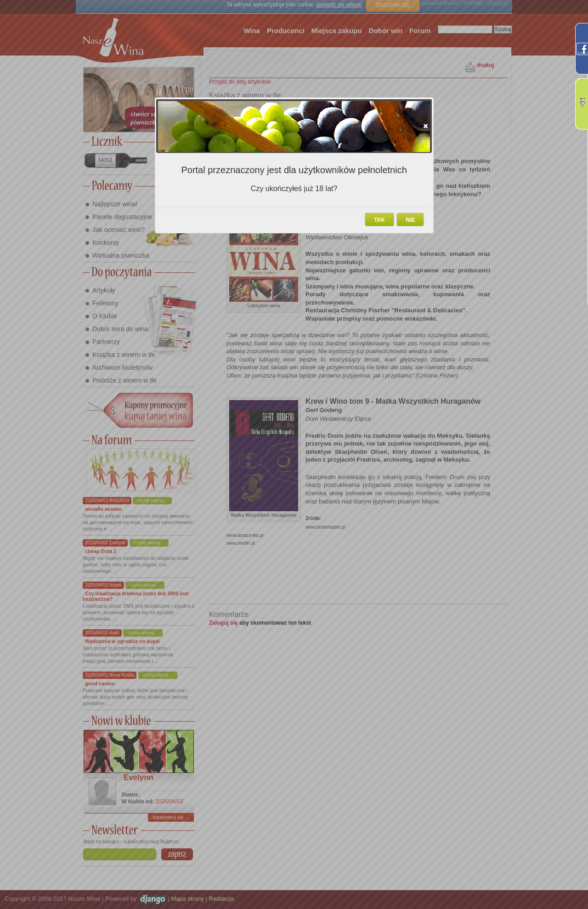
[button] (426, 126)
